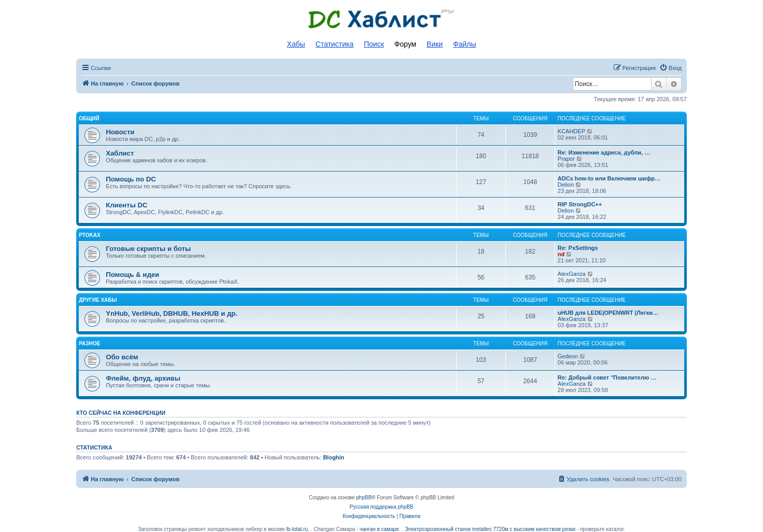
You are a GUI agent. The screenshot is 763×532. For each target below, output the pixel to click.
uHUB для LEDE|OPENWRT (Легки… (608, 313)
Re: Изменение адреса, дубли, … (604, 152)
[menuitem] (670, 68)
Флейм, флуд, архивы (143, 378)
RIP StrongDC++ (580, 204)
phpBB (364, 498)
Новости (120, 132)
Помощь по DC (131, 179)
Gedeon (568, 356)
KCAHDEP (571, 131)
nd (561, 254)
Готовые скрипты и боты (148, 249)
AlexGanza (572, 274)
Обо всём (122, 357)
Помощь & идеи (132, 275)
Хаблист (120, 153)
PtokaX (90, 235)
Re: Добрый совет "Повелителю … (607, 377)
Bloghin (334, 457)
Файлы (464, 44)
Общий (89, 118)
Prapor (566, 159)
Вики (435, 44)
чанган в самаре (379, 529)
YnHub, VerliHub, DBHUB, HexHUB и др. (172, 313)
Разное (89, 344)
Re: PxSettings (578, 248)
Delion (566, 185)
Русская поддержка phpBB (381, 507)
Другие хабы (98, 300)
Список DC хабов (381, 19)
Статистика (335, 44)
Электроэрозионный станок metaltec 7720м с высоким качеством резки (490, 529)
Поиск (374, 44)
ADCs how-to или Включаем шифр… (609, 178)
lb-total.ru (297, 529)
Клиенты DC (126, 205)
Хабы (296, 44)
